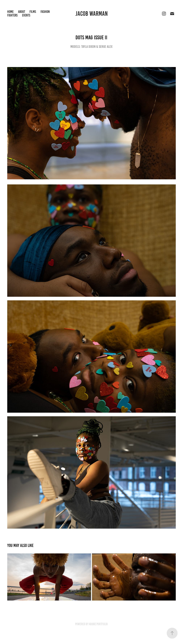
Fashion (45, 12)
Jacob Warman (92, 14)
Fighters (12, 15)
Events (26, 15)
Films (33, 12)
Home (10, 12)
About (22, 12)
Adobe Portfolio (98, 624)
